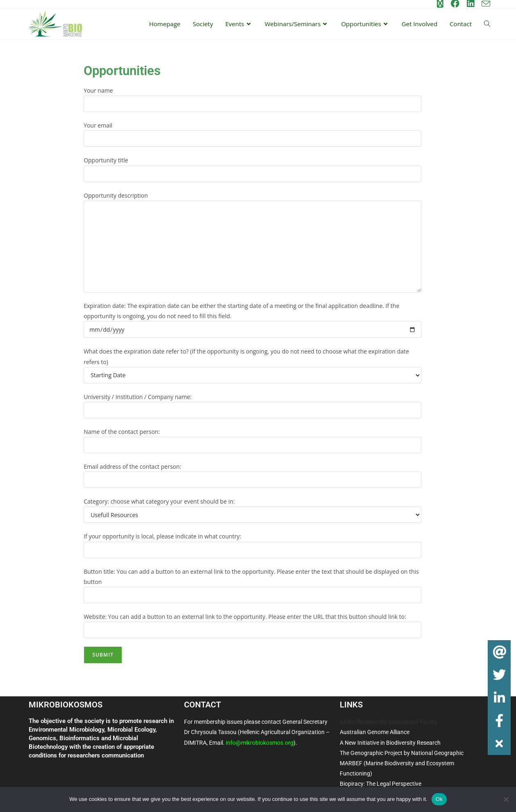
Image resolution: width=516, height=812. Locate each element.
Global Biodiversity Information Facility (389, 722)
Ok (439, 799)
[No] (506, 799)
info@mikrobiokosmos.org (260, 743)
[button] (499, 744)
